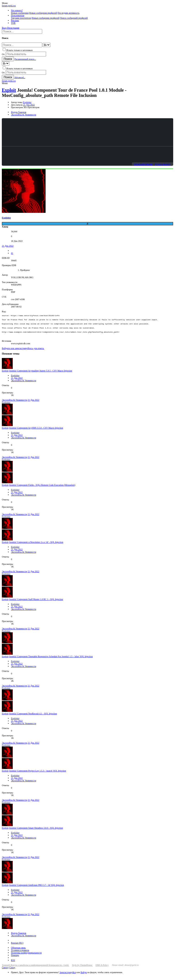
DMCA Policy (102, 969)
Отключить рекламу (143, 164)
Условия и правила (20, 954)
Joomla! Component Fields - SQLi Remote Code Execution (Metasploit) (42, 489)
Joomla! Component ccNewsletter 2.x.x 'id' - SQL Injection (36, 546)
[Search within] (47, 45)
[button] (5, 3)
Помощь (15, 959)
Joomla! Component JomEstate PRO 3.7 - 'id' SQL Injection (37, 889)
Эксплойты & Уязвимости (24, 385)
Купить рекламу (163, 164)
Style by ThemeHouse (82, 969)
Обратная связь (18, 952)
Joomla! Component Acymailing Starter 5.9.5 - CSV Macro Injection (41, 375)
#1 (12, 253)
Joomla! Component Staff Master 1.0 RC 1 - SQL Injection (36, 603)
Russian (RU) (17, 947)
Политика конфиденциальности (26, 957)
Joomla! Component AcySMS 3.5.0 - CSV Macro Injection (36, 432)
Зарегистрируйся (68, 976)
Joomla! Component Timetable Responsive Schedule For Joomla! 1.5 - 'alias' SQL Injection (51, 661)
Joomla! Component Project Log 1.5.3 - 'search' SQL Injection (38, 775)
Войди (84, 976)
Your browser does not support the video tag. (87, 132)
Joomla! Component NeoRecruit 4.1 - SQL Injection (33, 718)
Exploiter (27, 102)
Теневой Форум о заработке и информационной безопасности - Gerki (36, 969)
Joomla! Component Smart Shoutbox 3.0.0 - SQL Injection (36, 832)
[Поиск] (22, 31)
